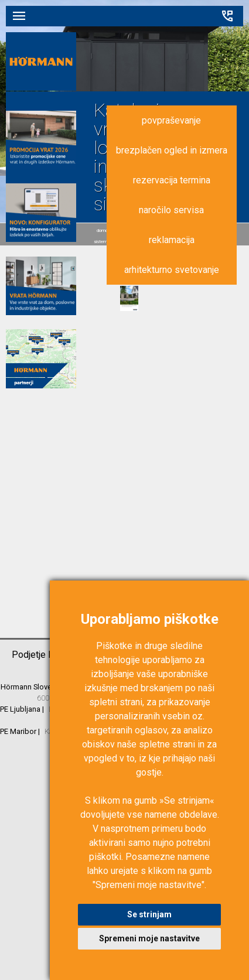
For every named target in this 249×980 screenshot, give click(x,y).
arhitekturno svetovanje (172, 270)
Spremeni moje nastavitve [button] (149, 938)
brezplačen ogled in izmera (172, 150)
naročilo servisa (171, 210)
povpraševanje (171, 120)
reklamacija (172, 240)
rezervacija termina (172, 180)
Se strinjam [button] (149, 914)
